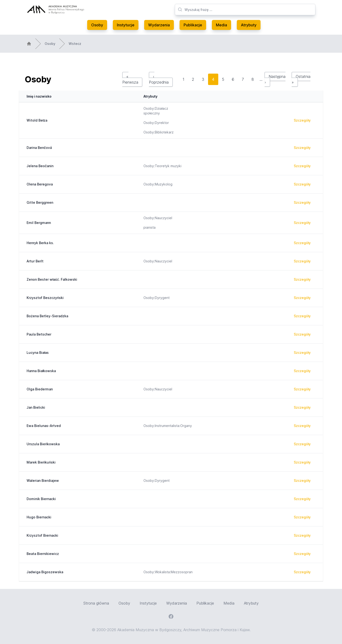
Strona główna (96, 603)
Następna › (275, 79)
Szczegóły (302, 120)
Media (221, 25)
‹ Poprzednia (159, 79)
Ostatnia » (301, 79)
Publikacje (193, 25)
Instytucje (126, 25)
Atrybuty (249, 25)
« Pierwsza (130, 79)
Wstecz (75, 44)
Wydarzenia (159, 25)
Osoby (97, 25)
